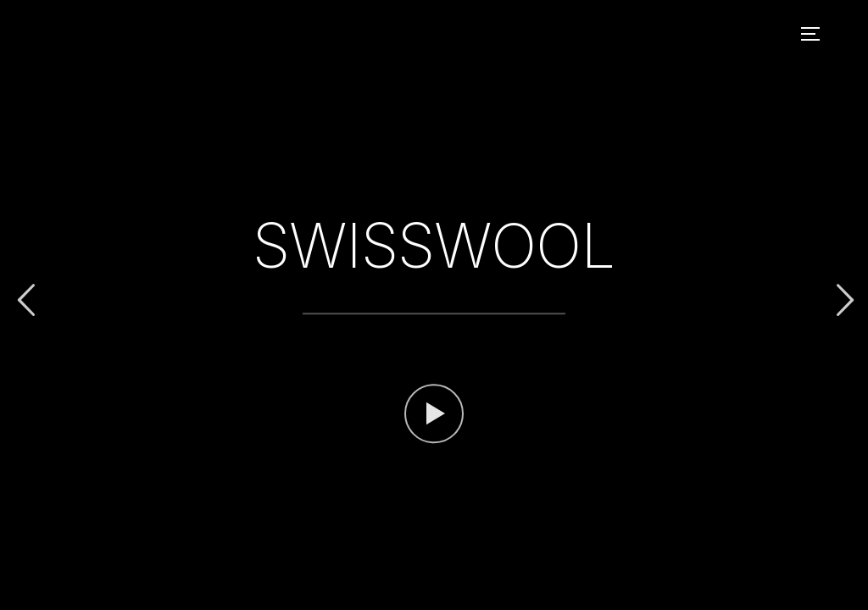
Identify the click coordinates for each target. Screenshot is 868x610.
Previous (25, 300)
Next (843, 300)
